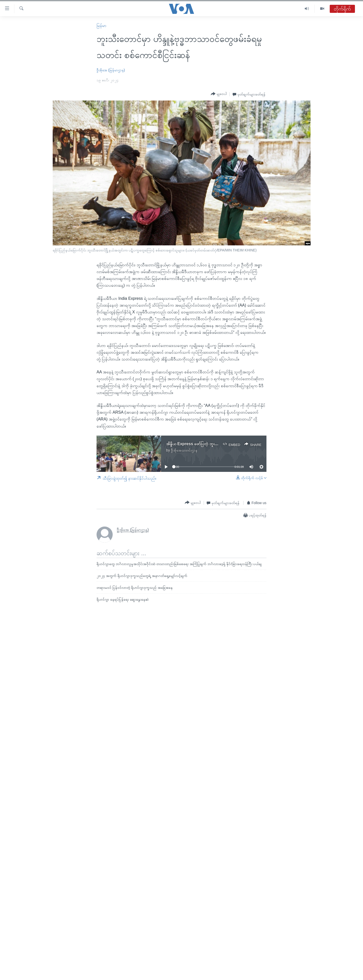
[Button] (219, 94)
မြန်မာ (101, 26)
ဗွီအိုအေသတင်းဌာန (184, 450)
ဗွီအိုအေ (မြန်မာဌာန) (111, 70)
